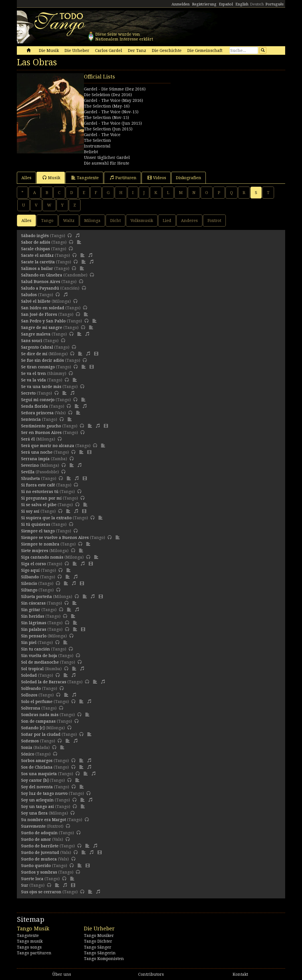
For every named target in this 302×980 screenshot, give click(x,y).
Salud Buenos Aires (41, 282)
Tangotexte (85, 178)
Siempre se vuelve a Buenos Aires (55, 538)
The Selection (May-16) (107, 106)
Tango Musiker (99, 935)
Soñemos (30, 741)
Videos (157, 178)
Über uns (62, 974)
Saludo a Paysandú (40, 288)
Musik (51, 178)
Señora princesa (37, 413)
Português (274, 4)
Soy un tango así (38, 807)
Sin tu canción (36, 649)
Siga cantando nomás (42, 557)
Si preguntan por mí (41, 498)
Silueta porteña (37, 597)
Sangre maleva (36, 334)
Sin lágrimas (34, 623)
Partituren (123, 178)
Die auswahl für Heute (107, 163)
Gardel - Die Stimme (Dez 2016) (115, 89)
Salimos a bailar (37, 268)
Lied (167, 221)
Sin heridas (33, 616)
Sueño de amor (36, 839)
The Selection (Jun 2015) (108, 129)
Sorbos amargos (37, 761)
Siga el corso (34, 564)
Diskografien (189, 178)
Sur (25, 885)
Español (226, 4)
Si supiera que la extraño (46, 518)
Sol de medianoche (40, 662)
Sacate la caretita (38, 262)
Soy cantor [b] (35, 780)
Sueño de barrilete (40, 846)
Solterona (31, 708)
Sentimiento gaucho (41, 426)
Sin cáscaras (33, 603)
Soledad (29, 675)
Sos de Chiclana (37, 767)
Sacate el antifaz (37, 255)
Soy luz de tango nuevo (44, 793)
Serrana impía (35, 459)
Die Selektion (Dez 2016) (108, 95)
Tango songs (29, 947)
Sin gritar (31, 610)
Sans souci (32, 341)
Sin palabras (34, 629)
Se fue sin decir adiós (43, 360)
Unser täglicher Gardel (107, 157)
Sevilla (28, 472)
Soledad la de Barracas (44, 682)
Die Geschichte (167, 50)
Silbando (30, 577)
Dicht (115, 221)
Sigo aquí (30, 570)
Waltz (69, 221)
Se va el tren (34, 373)
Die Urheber (77, 50)
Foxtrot (214, 221)
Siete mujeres (35, 551)
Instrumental (97, 146)
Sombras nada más (40, 715)
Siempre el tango (38, 531)
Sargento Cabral (37, 347)
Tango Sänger (98, 947)
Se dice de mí (34, 354)
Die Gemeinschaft (205, 50)
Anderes (189, 221)
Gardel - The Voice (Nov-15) (111, 112)
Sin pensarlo (34, 636)
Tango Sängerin (100, 953)
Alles (26, 178)
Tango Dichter (98, 941)
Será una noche (37, 452)
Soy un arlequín (37, 800)
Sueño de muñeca (39, 859)
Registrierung (204, 4)
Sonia (27, 747)
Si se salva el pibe (39, 505)
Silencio (29, 583)
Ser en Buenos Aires (41, 433)
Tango (47, 221)
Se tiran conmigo (38, 367)
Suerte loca (32, 879)
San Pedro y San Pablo (43, 321)
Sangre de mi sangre (42, 328)
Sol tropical (32, 669)
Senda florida (35, 406)
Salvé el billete (36, 301)
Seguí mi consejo (38, 400)
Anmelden (181, 4)
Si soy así (30, 511)
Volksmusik (142, 221)
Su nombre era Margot (44, 820)
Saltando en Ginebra (42, 275)
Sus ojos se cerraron (41, 892)
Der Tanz (137, 50)
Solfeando (31, 688)
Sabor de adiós (36, 242)
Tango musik (30, 941)
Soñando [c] (33, 728)
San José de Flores (39, 314)
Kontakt (240, 974)
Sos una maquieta (39, 774)
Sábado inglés (35, 236)
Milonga (92, 221)
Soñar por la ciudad (41, 734)
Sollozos (29, 695)
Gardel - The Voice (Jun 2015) (113, 123)
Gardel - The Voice (102, 135)
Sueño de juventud (40, 852)
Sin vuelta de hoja (39, 656)
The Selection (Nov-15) (106, 118)
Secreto (28, 393)
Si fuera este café (38, 485)
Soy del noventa (37, 787)
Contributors (151, 974)
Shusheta (31, 478)
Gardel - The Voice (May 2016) (113, 100)
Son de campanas (38, 721)
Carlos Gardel (109, 50)
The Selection (97, 140)
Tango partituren (34, 953)
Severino (30, 465)
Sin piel (29, 642)
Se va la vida (34, 380)
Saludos (29, 295)
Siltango (29, 590)
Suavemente (33, 826)
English (242, 4)
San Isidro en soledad (43, 308)
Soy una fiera (34, 813)
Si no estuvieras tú (40, 492)
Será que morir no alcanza (48, 446)
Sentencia (31, 419)
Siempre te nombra (40, 544)
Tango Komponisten (104, 959)
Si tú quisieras (36, 524)
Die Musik (49, 50)
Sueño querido (36, 866)
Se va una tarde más (41, 387)
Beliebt (91, 152)
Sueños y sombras (39, 872)
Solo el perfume (37, 702)
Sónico (28, 754)
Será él (28, 439)
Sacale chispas (36, 249)
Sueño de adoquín (39, 833)
